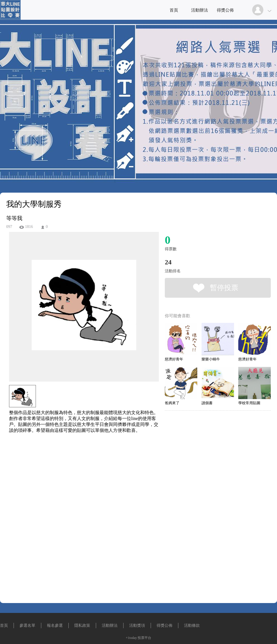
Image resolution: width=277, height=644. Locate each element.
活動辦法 (200, 10)
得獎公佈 (225, 10)
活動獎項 (137, 625)
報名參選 (55, 625)
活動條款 (192, 625)
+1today (131, 638)
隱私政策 (82, 625)
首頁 (174, 10)
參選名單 (27, 625)
